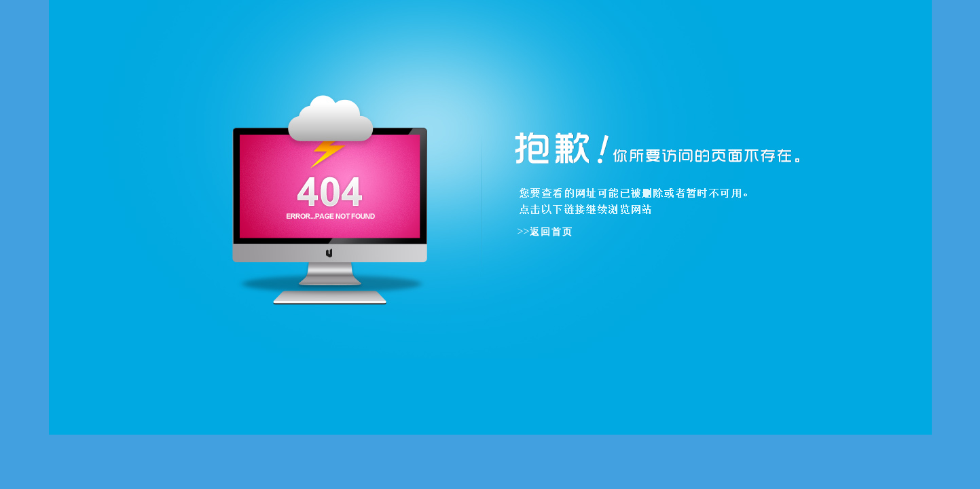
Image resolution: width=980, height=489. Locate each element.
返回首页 (551, 232)
